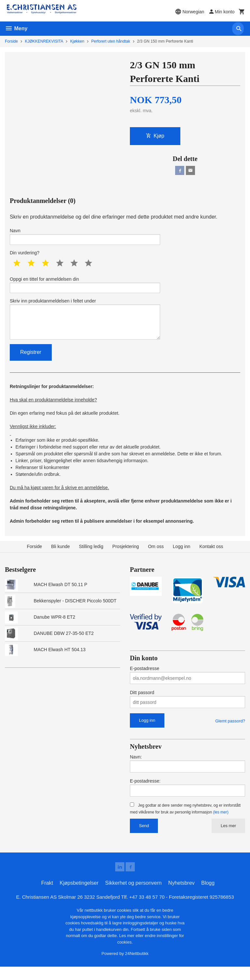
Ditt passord (142, 704)
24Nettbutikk (137, 967)
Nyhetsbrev (181, 896)
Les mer (228, 837)
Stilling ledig (91, 558)
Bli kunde (61, 558)
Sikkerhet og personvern (133, 896)
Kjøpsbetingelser (79, 896)
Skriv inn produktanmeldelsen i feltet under (85, 328)
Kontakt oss (211, 558)
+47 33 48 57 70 (148, 910)
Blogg (208, 896)
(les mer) (221, 824)
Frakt (47, 896)
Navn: (136, 768)
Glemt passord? (230, 733)
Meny (16, 28)
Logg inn (182, 558)
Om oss (156, 558)
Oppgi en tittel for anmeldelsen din (85, 289)
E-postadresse (145, 680)
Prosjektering (126, 558)
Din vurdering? (25, 257)
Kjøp (155, 136)
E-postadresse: (145, 792)
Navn (85, 239)
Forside (11, 41)
